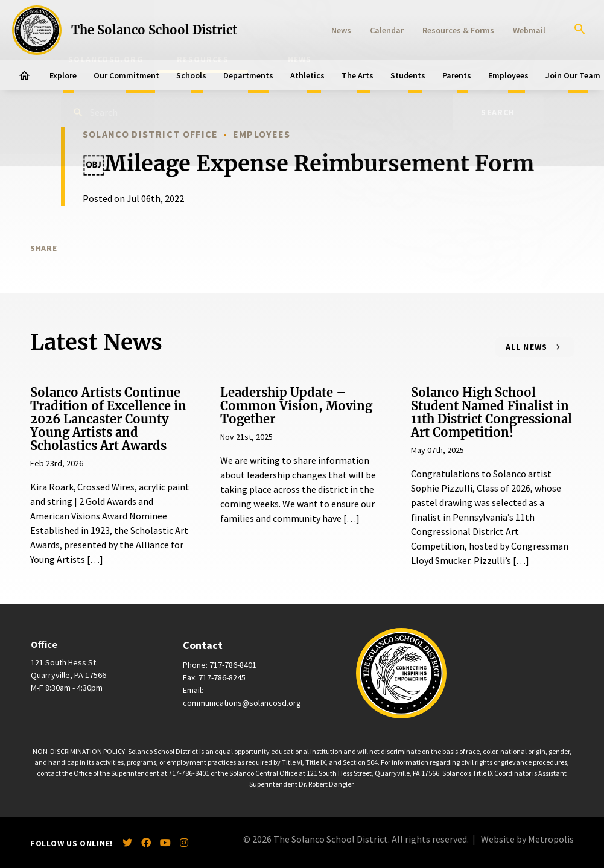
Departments (248, 75)
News (341, 30)
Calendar (387, 30)
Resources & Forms (458, 30)
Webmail (529, 30)
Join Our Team (573, 75)
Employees (508, 75)
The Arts (358, 75)
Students (408, 75)
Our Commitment (126, 75)
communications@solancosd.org (242, 703)
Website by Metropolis (527, 839)
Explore (63, 75)
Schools (191, 75)
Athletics (307, 75)
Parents (457, 75)
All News (527, 347)
